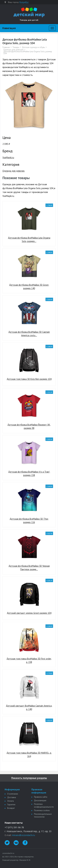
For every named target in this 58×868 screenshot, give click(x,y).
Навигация (9, 28)
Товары (16, 47)
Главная (6, 47)
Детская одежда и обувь (33, 47)
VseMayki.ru (8, 157)
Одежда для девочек (13, 50)
